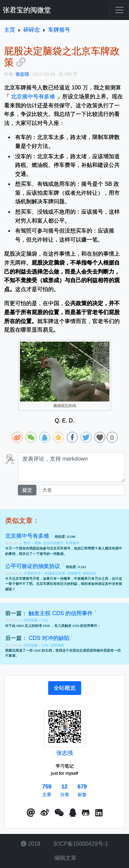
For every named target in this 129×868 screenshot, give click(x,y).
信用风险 (57, 645)
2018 (31, 844)
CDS (45, 620)
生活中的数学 (53, 543)
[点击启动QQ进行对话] (73, 813)
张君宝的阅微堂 (27, 10)
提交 (27, 490)
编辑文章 (64, 858)
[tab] (65, 688)
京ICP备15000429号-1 (80, 844)
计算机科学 (33, 573)
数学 (28, 543)
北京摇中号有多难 (33, 97)
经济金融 (31, 620)
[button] (31, 813)
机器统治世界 (55, 573)
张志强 (65, 753)
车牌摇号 (73, 543)
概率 (38, 543)
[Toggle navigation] (119, 10)
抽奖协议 (90, 573)
